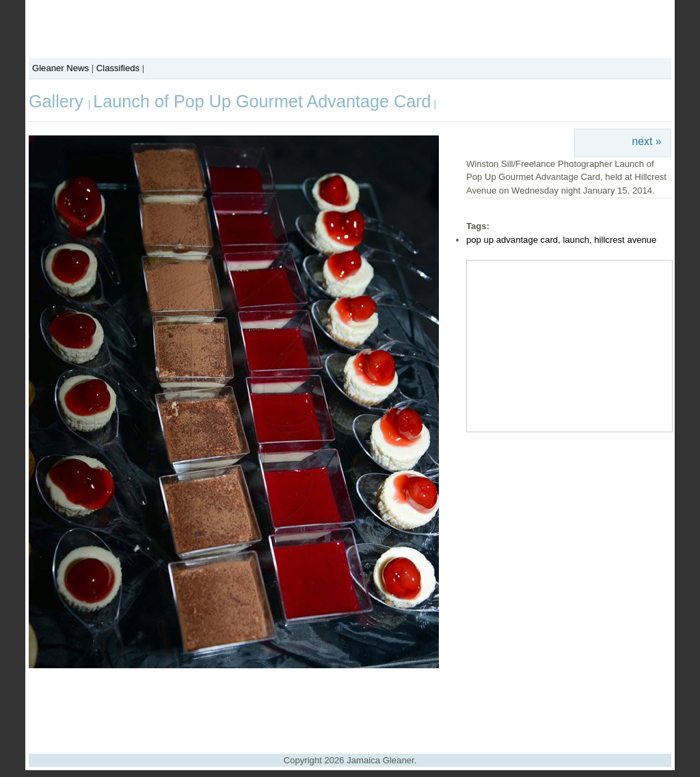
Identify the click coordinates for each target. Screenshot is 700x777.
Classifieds (118, 68)
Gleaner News (60, 68)
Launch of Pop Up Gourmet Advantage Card (262, 101)
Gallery (58, 101)
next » (647, 141)
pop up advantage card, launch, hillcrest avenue (561, 240)
